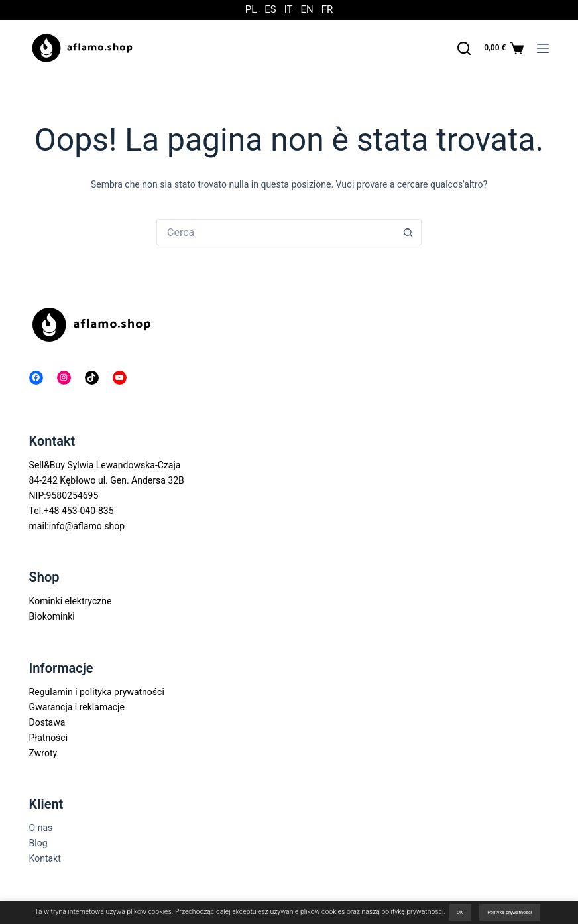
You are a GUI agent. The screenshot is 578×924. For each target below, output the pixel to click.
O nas (41, 828)
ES (270, 10)
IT (289, 10)
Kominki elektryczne (71, 601)
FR (327, 10)
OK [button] (460, 912)
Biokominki (52, 616)
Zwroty (43, 753)
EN (307, 10)
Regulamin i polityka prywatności (97, 692)
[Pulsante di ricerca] (408, 232)
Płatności (49, 738)
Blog (38, 843)
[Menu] (543, 48)
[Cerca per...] (276, 232)
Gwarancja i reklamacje (77, 707)
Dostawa (47, 722)
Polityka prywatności (510, 912)
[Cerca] (464, 48)
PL (251, 10)
